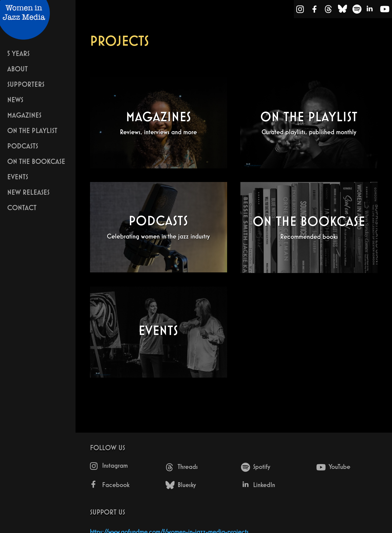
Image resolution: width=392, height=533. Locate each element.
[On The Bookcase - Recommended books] (309, 227)
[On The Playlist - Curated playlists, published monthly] (309, 123)
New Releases (28, 192)
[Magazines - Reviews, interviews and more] (159, 123)
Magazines (24, 115)
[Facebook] (315, 10)
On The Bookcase (36, 161)
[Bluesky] (342, 10)
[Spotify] (357, 10)
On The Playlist (32, 130)
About (18, 69)
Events (18, 177)
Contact (22, 208)
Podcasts (23, 146)
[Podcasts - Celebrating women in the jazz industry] (159, 227)
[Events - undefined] (159, 332)
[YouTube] (385, 10)
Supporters (26, 84)
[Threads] (328, 10)
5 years (18, 53)
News (15, 100)
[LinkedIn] (370, 10)
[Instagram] (300, 10)
